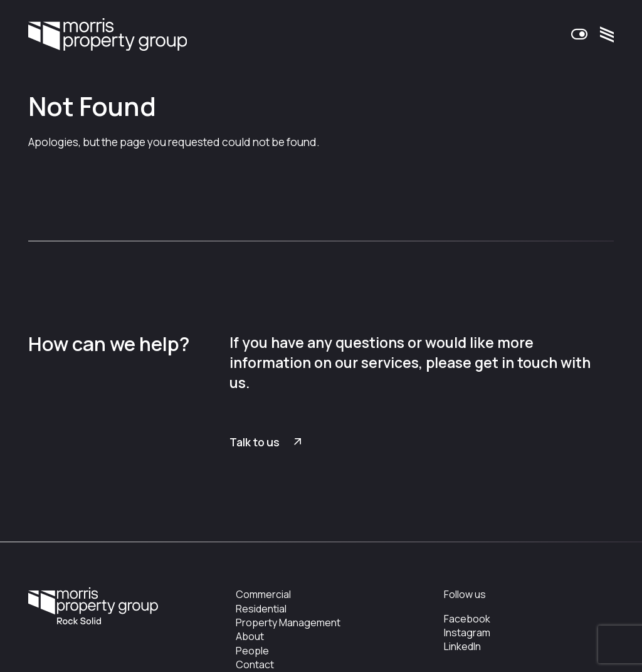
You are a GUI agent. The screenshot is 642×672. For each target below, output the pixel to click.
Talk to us (255, 442)
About (250, 636)
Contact (255, 664)
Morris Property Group (108, 35)
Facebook (467, 619)
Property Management (288, 622)
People (252, 651)
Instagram (467, 633)
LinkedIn (462, 646)
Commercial (263, 594)
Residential (261, 609)
